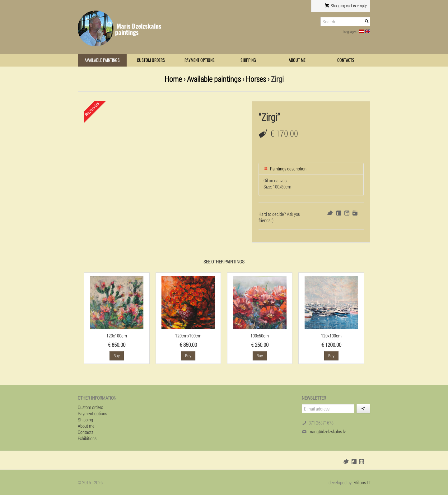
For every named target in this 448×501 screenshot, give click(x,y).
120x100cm (117, 336)
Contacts (346, 60)
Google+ (355, 213)
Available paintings (102, 60)
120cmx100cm (188, 336)
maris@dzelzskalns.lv (327, 431)
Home (173, 79)
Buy (117, 356)
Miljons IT (362, 482)
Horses (256, 79)
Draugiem (347, 213)
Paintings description (285, 169)
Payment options (200, 60)
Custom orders (151, 60)
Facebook (339, 213)
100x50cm (260, 336)
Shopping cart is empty (346, 6)
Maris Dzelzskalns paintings (138, 29)
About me (297, 60)
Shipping (248, 60)
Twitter (330, 213)
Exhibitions (87, 438)
